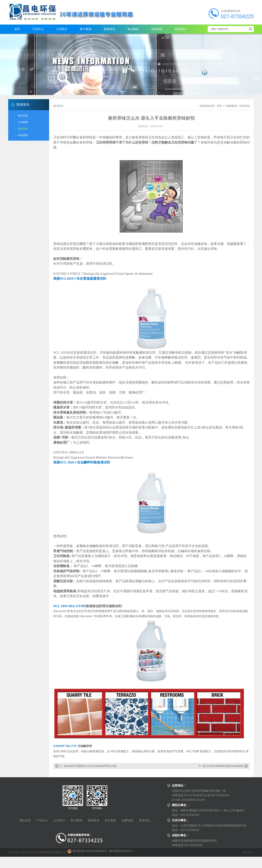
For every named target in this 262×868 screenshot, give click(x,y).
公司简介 (62, 29)
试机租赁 (157, 29)
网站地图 (247, 852)
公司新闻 (23, 122)
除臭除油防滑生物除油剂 (104, 606)
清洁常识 (23, 129)
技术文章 (23, 116)
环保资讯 (23, 135)
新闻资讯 (109, 29)
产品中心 (38, 29)
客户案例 (86, 29)
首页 (17, 29)
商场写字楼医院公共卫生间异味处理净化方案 (92, 766)
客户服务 (111, 820)
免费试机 (128, 820)
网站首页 (25, 820)
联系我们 (181, 29)
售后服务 (133, 29)
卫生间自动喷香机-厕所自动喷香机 (225, 766)
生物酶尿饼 (85, 746)
